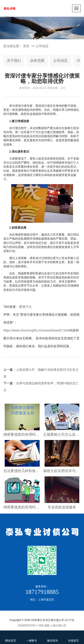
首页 (26, 46)
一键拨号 (32, 637)
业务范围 (37, 61)
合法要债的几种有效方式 (23, 471)
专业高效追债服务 (62, 507)
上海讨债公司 (58, 625)
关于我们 (14, 61)
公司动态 (42, 46)
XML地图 (44, 625)
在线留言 (73, 637)
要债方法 (25, 307)
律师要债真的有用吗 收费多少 (27, 434)
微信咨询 (53, 637)
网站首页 (11, 637)
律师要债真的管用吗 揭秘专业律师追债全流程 (40, 507)
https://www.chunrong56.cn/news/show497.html (36, 330)
